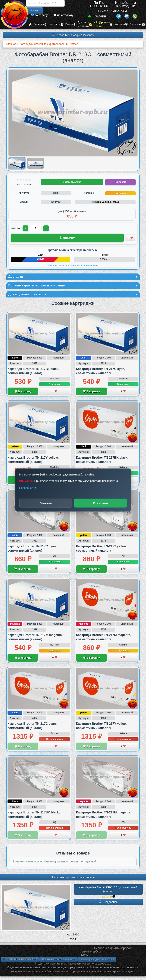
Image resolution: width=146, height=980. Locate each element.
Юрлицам (120, 182)
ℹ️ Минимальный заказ (105, 202)
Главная (36, 24)
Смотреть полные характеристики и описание (73, 266)
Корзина (117, 24)
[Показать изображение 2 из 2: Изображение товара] (35, 163)
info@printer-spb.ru (100, 24)
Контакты (52, 24)
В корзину (23, 393)
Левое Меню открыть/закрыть (73, 35)
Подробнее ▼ (28, 488)
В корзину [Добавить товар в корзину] (67, 238)
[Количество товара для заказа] (36, 228)
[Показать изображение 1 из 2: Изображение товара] (17, 163)
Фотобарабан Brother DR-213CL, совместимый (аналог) (109, 891)
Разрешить (100, 503)
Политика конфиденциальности (20, 960)
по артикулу (64, 15)
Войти (67, 24)
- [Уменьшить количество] (26, 228)
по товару (39, 15)
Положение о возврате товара (58, 961)
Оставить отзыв (72, 182)
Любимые (133, 24)
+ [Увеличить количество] (46, 228)
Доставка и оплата (81, 24)
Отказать (46, 503)
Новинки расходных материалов (97, 961)
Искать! (34, 10)
